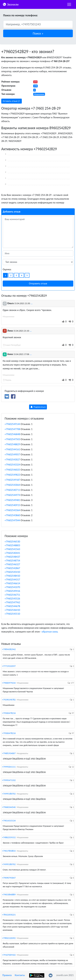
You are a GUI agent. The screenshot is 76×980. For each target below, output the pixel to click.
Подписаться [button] (38, 407)
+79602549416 (12, 591)
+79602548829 (12, 444)
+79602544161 (12, 449)
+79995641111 (9, 767)
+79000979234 (9, 683)
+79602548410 (12, 576)
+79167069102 (9, 955)
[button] (38, 33)
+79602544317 (12, 580)
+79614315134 (9, 821)
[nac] (69, 4)
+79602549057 (12, 454)
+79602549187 (12, 480)
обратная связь (50, 632)
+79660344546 (9, 807)
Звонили (11, 4)
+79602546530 (12, 542)
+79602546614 (12, 583)
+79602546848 (12, 434)
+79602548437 (12, 557)
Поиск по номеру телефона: (21, 15)
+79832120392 (9, 938)
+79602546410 (12, 610)
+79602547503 (12, 439)
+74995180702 (9, 794)
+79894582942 (9, 649)
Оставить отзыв (11, 101)
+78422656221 (9, 915)
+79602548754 (12, 561)
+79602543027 (12, 460)
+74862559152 (9, 837)
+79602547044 (12, 520)
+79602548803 (12, 545)
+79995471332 (9, 780)
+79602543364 (12, 510)
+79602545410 (12, 572)
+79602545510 (12, 614)
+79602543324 (12, 465)
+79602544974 (12, 495)
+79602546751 (12, 595)
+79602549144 (12, 424)
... (31, 303)
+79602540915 (12, 505)
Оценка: (7, 269)
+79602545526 (12, 599)
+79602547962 (12, 602)
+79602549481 (12, 500)
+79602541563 (12, 549)
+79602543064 (12, 485)
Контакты (20, 975)
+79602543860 (12, 515)
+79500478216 (9, 713)
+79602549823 (12, 475)
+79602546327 (12, 564)
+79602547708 (12, 429)
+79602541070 (12, 587)
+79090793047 (9, 878)
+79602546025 (12, 470)
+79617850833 (9, 851)
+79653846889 (9, 895)
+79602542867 (12, 568)
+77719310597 (9, 666)
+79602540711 (12, 490)
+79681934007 (9, 753)
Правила (7, 975)
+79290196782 (9, 700)
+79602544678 (12, 606)
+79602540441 (12, 553)
